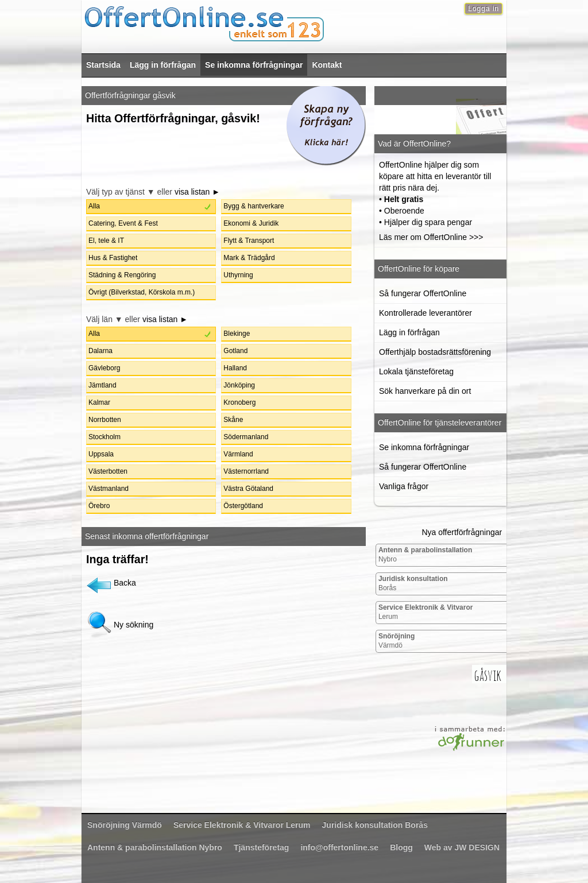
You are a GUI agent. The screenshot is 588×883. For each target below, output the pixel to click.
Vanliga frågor (404, 486)
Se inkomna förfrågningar (254, 65)
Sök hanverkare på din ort (425, 391)
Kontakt (327, 65)
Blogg (401, 847)
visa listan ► (197, 192)
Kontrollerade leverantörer (425, 313)
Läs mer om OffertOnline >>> (431, 237)
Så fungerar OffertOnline (423, 293)
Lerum (426, 612)
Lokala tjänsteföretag (416, 371)
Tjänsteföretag (261, 847)
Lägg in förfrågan (163, 65)
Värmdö (396, 641)
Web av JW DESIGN (462, 847)
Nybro (425, 555)
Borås (413, 583)
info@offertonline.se (339, 847)
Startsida (103, 65)
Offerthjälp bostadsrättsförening (435, 352)
